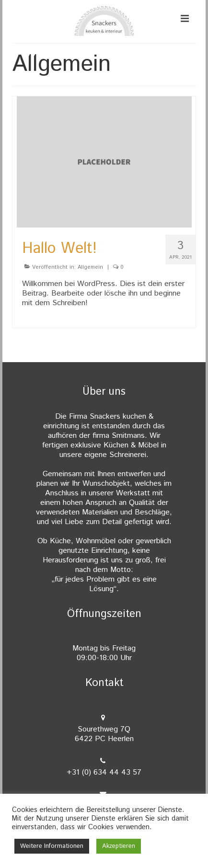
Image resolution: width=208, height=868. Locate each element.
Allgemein (90, 267)
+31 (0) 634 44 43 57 (104, 772)
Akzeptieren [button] (119, 846)
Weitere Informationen (52, 846)
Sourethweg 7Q (104, 734)
